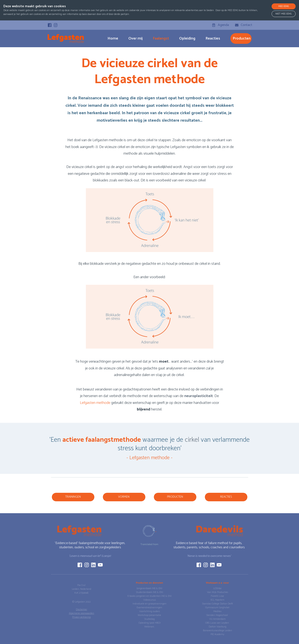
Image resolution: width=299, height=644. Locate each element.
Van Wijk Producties (218, 592)
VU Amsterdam (218, 619)
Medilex (217, 611)
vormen (124, 497)
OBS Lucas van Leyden (217, 623)
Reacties (213, 38)
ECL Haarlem (218, 600)
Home (113, 38)
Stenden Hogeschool (217, 615)
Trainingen (73, 497)
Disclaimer (81, 609)
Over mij (135, 38)
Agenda (223, 25)
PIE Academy (217, 634)
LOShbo (217, 588)
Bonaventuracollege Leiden (218, 630)
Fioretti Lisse (217, 596)
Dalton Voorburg (218, 627)
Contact (247, 25)
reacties (226, 497)
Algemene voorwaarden (81, 613)
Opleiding (187, 38)
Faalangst (161, 38)
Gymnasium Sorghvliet (217, 608)
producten (242, 38)
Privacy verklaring (81, 617)
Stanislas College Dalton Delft (218, 604)
